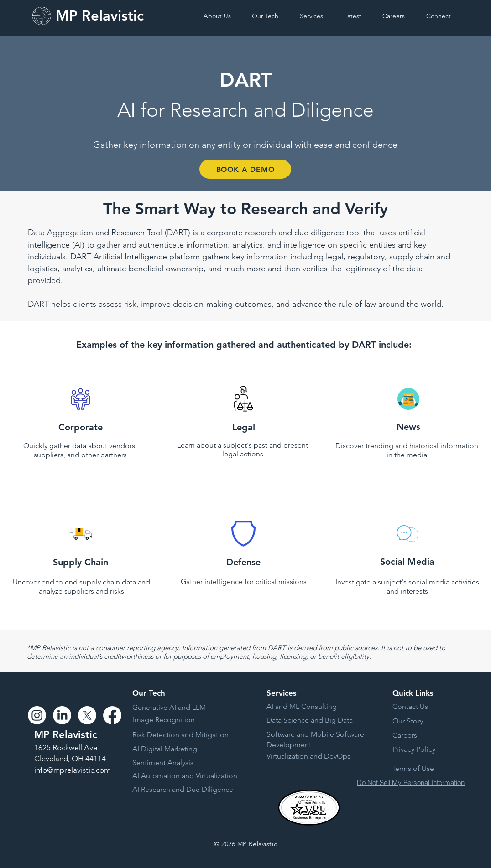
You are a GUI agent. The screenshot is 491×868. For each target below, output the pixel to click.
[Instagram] (37, 715)
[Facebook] (112, 715)
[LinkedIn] (62, 715)
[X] (87, 715)
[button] (224, 16)
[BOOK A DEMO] (245, 169)
